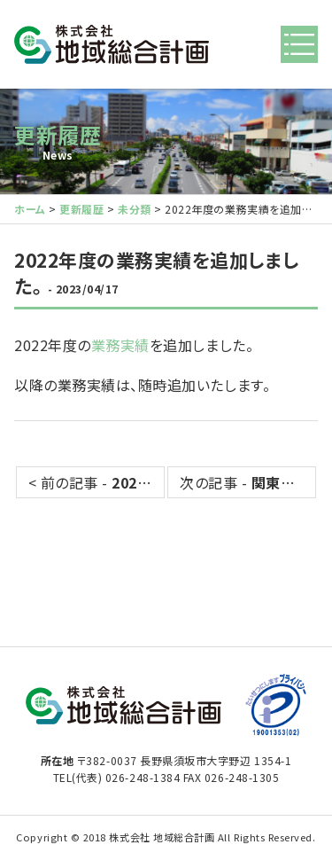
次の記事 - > (248, 482)
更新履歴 (58, 134)
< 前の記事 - (97, 482)
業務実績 (120, 345)
